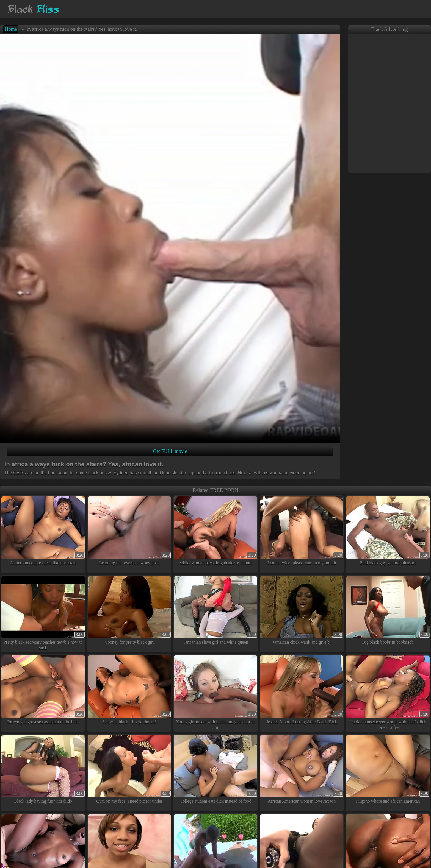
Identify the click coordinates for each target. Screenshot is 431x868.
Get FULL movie (170, 451)
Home (11, 29)
